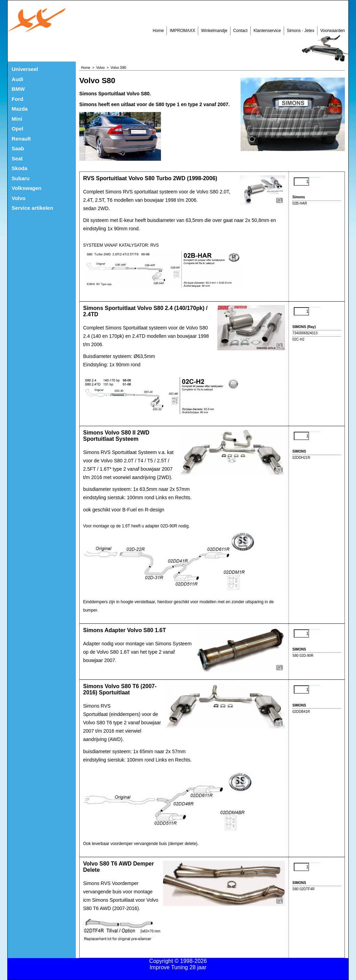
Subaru (21, 178)
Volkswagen (27, 188)
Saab (18, 148)
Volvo (19, 198)
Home (158, 31)
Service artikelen (33, 208)
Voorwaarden (333, 31)
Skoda (20, 168)
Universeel (25, 69)
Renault (21, 139)
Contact (240, 31)
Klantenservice (267, 31)
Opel (18, 129)
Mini (17, 119)
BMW (18, 89)
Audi (18, 79)
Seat (17, 158)
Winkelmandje (214, 31)
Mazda (20, 109)
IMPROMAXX (182, 31)
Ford (18, 99)
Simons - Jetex (301, 31)
